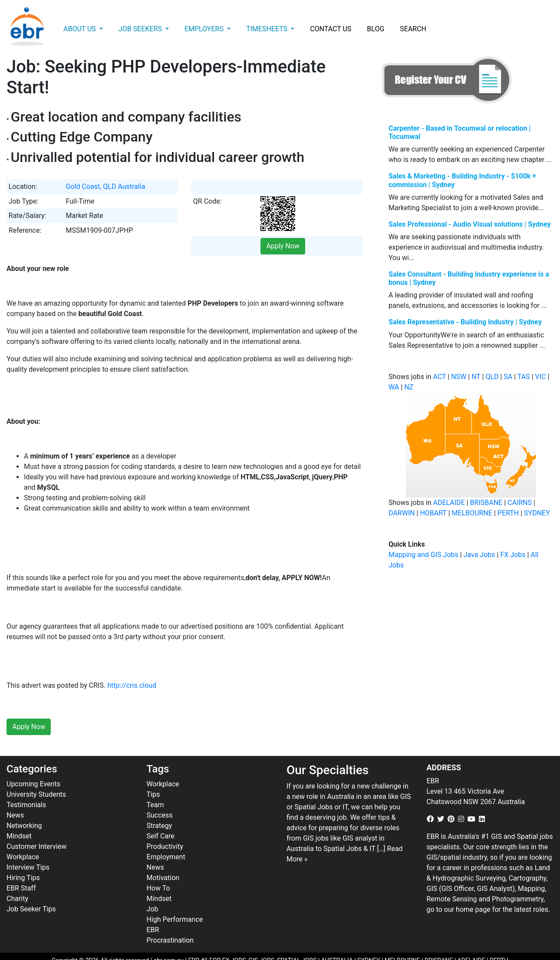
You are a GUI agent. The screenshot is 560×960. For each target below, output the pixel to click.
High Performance (175, 900)
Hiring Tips (23, 859)
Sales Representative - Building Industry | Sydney (465, 322)
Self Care (161, 817)
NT (476, 377)
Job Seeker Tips (31, 890)
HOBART (433, 513)
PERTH (508, 513)
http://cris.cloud (132, 667)
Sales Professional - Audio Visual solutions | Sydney (470, 224)
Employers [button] (205, 29)
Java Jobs (479, 555)
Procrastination (170, 921)
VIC (541, 377)
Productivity (165, 827)
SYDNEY (537, 513)
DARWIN (402, 513)
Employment (166, 838)
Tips (153, 775)
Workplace (23, 838)
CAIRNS (520, 503)
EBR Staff (21, 869)
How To (158, 869)
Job (153, 890)
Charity (17, 879)
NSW (459, 377)
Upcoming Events (33, 765)
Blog (376, 29)
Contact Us (331, 29)
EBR (153, 911)
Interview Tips (28, 848)
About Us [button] (81, 29)
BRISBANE (486, 503)
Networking (24, 807)
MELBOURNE (472, 513)
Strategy (160, 807)
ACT (440, 377)
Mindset (19, 817)
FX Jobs (513, 555)
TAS (524, 377)
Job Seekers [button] (141, 29)
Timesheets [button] (268, 29)
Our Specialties (328, 751)
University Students (36, 775)
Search (413, 29)
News (15, 796)
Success (160, 796)
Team (155, 786)
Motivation (163, 859)
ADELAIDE (449, 503)
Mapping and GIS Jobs (423, 555)
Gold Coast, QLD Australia (106, 186)
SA (508, 377)
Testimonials (26, 786)
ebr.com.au (169, 941)
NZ (409, 387)
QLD (492, 377)
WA (394, 387)
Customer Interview (36, 827)
